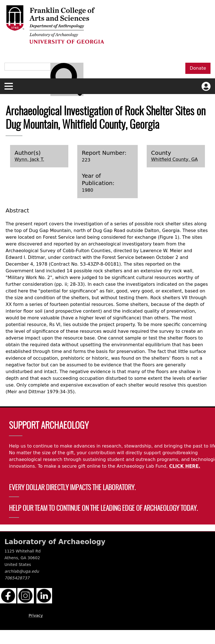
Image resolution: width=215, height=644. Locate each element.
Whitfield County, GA (175, 159)
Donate (198, 68)
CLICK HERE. (185, 466)
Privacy (36, 615)
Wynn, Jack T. (29, 159)
